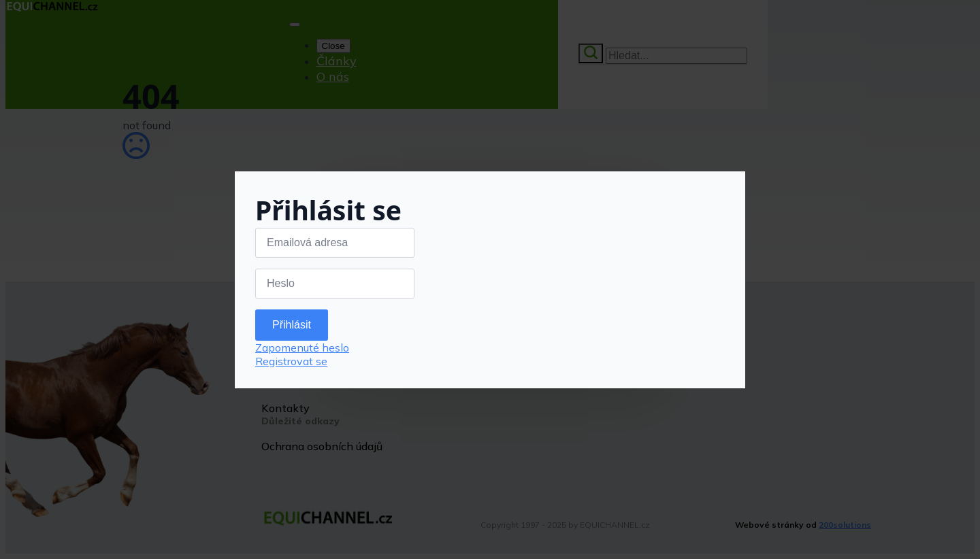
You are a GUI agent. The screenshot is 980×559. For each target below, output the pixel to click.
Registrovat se (291, 361)
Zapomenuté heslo (302, 348)
